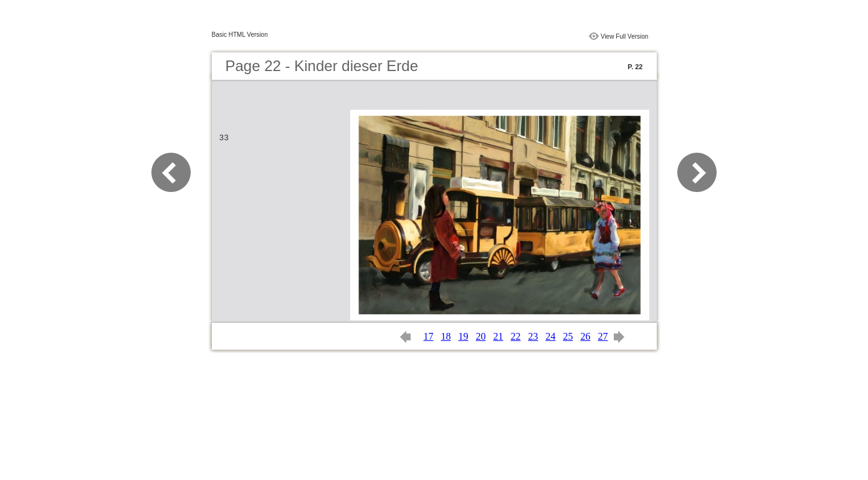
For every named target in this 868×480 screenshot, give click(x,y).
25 (568, 336)
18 (446, 336)
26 (586, 336)
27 (603, 336)
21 (498, 336)
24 (551, 336)
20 (481, 336)
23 (533, 336)
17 (429, 336)
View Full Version (625, 36)
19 (464, 336)
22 (516, 336)
